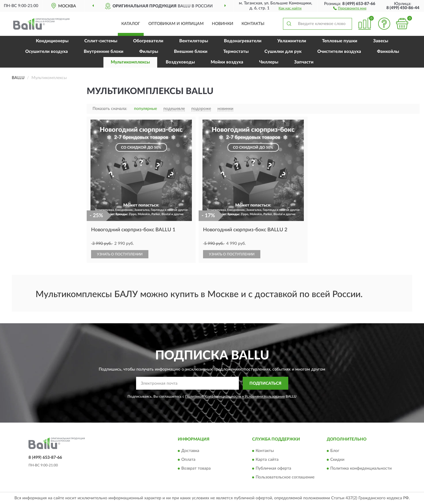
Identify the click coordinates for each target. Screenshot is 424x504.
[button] (350, 8)
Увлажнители (292, 41)
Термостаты (236, 52)
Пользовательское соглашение (285, 477)
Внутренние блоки (104, 52)
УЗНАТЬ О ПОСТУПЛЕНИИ (120, 254)
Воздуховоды (180, 62)
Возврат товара (196, 468)
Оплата (188, 460)
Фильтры (149, 52)
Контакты (253, 24)
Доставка (190, 451)
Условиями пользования (265, 396)
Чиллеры (269, 62)
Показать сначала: (110, 109)
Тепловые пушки (340, 41)
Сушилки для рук (283, 52)
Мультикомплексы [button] (130, 62)
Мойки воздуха (227, 62)
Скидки (337, 460)
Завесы (381, 41)
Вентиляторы (194, 41)
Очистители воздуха (339, 52)
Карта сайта (267, 460)
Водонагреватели (243, 41)
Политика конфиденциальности (361, 468)
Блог (335, 451)
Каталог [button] (131, 24)
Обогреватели (148, 41)
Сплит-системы (101, 41)
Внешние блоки (191, 52)
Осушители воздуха (47, 52)
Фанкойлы (388, 52)
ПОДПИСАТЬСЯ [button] (265, 384)
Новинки (223, 24)
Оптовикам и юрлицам (176, 24)
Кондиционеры (52, 41)
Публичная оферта (273, 468)
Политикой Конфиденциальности (213, 396)
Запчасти (304, 62)
